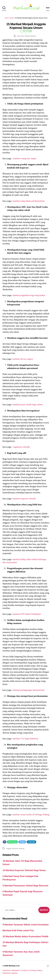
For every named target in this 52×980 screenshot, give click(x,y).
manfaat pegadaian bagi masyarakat (29, 295)
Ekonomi (15, 848)
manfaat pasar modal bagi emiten (28, 404)
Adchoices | (7, 970)
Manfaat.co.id (14, 966)
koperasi (22, 848)
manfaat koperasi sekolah (24, 498)
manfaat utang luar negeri (25, 158)
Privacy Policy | (37, 970)
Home (6, 18)
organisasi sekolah (21, 447)
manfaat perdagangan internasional (28, 690)
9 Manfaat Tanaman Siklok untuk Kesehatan (26, 925)
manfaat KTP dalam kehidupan (27, 614)
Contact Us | (26, 970)
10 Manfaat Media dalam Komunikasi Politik (25, 936)
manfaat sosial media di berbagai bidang (31, 814)
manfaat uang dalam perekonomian (29, 201)
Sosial (12, 18)
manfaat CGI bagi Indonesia (25, 739)
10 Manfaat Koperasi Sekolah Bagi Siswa (24, 870)
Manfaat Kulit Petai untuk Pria (18, 930)
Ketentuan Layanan (10, 973)
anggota (9, 848)
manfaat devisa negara (23, 359)
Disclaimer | (16, 970)
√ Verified (26, 31)
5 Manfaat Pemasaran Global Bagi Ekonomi (25, 886)
